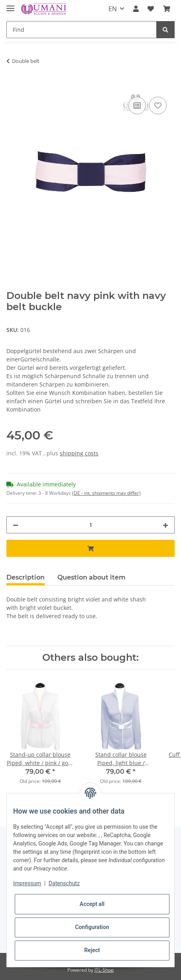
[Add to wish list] (158, 105)
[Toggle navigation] (10, 5)
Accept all (92, 904)
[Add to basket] (13, 86)
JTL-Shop (104, 970)
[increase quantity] (165, 525)
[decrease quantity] (16, 525)
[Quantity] (90, 525)
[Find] (82, 30)
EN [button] (113, 9)
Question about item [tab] (91, 577)
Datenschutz (64, 883)
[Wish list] (151, 9)
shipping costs (79, 453)
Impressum (27, 883)
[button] (136, 9)
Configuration (92, 927)
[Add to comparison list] (137, 105)
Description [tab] (26, 577)
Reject (92, 950)
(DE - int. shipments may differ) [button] (106, 493)
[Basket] (167, 9)
